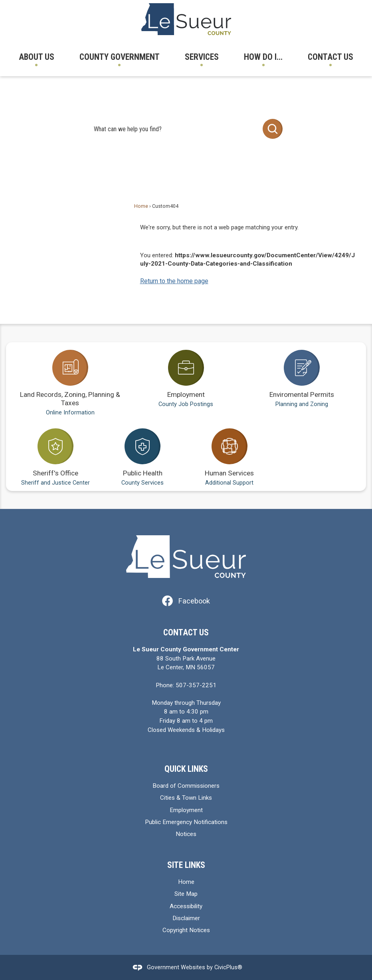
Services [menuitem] (202, 57)
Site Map (186, 894)
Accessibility (186, 906)
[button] (273, 129)
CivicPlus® (228, 967)
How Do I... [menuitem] (263, 57)
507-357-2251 (196, 685)
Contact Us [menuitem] (330, 57)
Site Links (186, 865)
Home (141, 206)
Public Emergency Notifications (186, 822)
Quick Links (186, 769)
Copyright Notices (186, 930)
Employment (186, 810)
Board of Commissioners (186, 786)
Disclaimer (186, 918)
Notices (186, 834)
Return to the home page (174, 281)
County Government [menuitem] (120, 57)
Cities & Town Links (186, 798)
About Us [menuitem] (37, 57)
